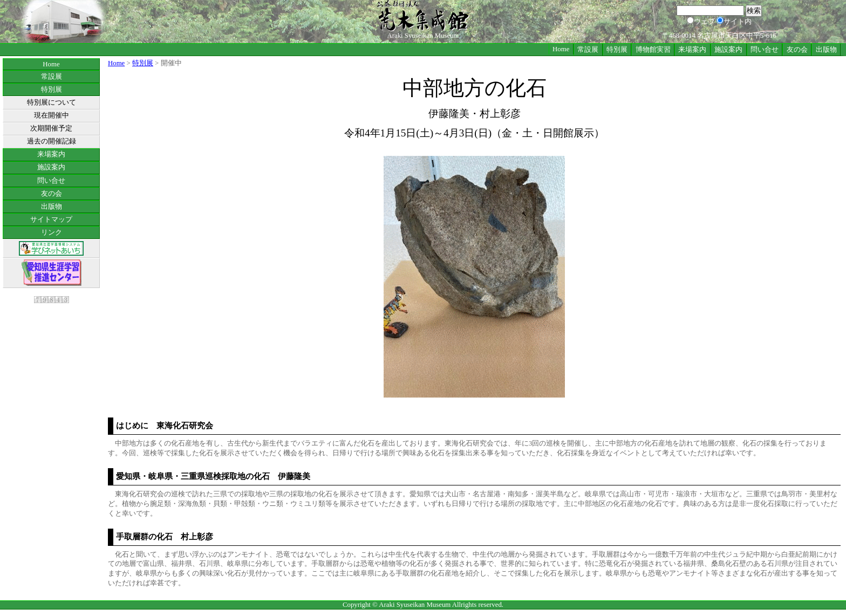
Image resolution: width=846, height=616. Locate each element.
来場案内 (692, 50)
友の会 (797, 50)
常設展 (588, 50)
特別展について (52, 102)
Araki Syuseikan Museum (415, 605)
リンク (52, 232)
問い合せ (765, 50)
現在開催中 (52, 115)
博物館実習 (653, 50)
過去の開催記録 (52, 141)
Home (561, 49)
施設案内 (728, 50)
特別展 (617, 50)
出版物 (826, 50)
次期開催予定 (51, 128)
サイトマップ (51, 220)
